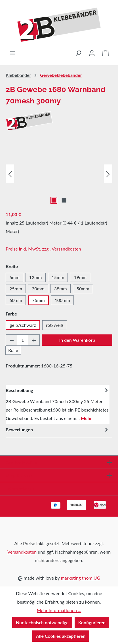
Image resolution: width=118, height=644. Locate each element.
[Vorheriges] (10, 174)
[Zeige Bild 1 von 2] (54, 200)
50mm (83, 289)
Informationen (20, 489)
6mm (14, 277)
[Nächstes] (108, 174)
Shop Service (19, 475)
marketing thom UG (81, 578)
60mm (16, 300)
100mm (62, 300)
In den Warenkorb (77, 340)
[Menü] (12, 53)
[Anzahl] (23, 340)
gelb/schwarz (23, 325)
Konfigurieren (92, 622)
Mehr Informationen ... (59, 610)
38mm (61, 289)
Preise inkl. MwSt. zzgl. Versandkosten (43, 249)
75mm (38, 300)
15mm (58, 277)
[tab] (58, 404)
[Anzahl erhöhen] (34, 340)
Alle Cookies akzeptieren (61, 636)
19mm (80, 277)
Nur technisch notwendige (42, 622)
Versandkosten (22, 552)
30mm (38, 289)
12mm (36, 277)
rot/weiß (55, 325)
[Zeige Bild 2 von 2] (64, 200)
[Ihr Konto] (92, 53)
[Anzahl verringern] (12, 340)
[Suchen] (78, 53)
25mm (16, 289)
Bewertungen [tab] (58, 430)
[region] (59, 174)
